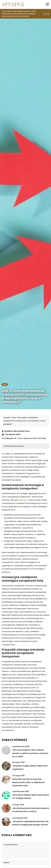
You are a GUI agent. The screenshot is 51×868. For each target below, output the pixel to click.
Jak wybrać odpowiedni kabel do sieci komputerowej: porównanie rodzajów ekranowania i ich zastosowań (19, 14)
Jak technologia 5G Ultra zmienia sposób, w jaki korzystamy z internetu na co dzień (30, 753)
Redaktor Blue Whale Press (17, 431)
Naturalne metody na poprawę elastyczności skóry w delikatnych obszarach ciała (29, 782)
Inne (5, 384)
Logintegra (23, 500)
